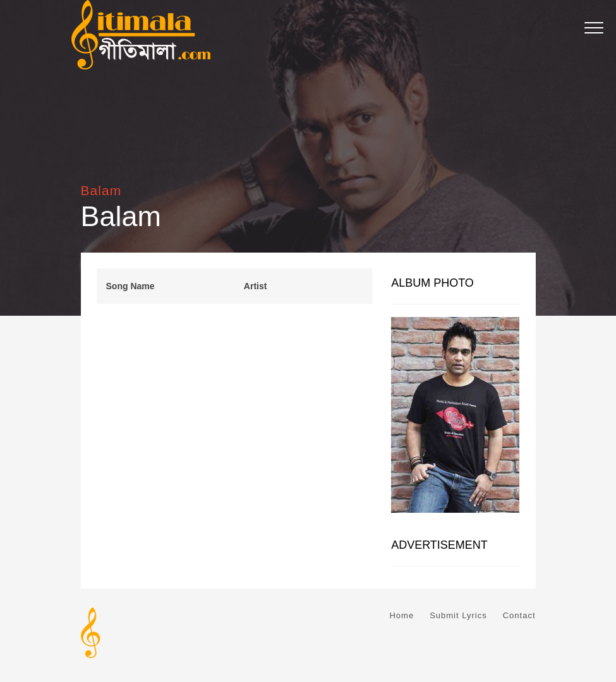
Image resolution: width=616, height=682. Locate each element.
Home (402, 615)
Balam (101, 190)
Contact (519, 615)
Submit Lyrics (458, 615)
